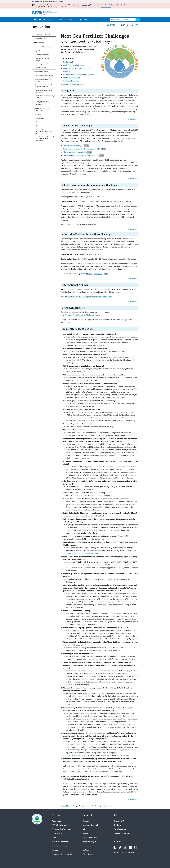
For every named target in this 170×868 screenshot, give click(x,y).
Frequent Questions (122, 834)
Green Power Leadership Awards (43, 80)
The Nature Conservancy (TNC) (75, 152)
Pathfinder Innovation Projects (42, 59)
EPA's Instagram (136, 847)
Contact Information (71, 81)
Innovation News (40, 43)
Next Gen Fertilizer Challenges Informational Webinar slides (90, 297)
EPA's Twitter (120, 847)
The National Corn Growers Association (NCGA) (81, 155)
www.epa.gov (86, 5)
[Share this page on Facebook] (128, 25)
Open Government (90, 838)
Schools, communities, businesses (42, 109)
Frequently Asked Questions (74, 84)
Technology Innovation (42, 64)
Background (68, 62)
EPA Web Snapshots (60, 842)
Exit (86, 146)
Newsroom (87, 834)
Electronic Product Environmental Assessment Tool (44, 131)
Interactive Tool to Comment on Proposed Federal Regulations (44, 138)
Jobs (84, 829)
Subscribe (87, 846)
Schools (37, 122)
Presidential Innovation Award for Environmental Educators (43, 103)
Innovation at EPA (40, 39)
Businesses (38, 114)
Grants (55, 838)
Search (138, 20)
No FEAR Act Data (59, 846)
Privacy (55, 850)
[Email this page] (137, 25)
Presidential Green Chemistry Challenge (44, 97)
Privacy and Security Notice (63, 854)
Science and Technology (43, 47)
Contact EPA (119, 821)
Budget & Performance (61, 829)
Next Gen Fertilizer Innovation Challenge (78, 74)
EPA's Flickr (131, 847)
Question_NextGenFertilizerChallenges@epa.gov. (84, 315)
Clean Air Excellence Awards (44, 76)
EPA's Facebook (115, 847)
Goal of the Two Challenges (73, 65)
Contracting (57, 834)
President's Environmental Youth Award (43, 91)
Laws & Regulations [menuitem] (66, 20)
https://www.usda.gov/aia (76, 755)
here (116, 418)
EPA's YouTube (125, 847)
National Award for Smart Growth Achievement (43, 86)
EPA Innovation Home (42, 34)
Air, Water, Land (40, 51)
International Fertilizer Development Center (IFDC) (82, 149)
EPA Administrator (60, 825)
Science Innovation (41, 68)
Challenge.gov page (94, 274)
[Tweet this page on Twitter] (132, 25)
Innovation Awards (41, 72)
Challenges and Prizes (42, 55)
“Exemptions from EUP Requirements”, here (82, 553)
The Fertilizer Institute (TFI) (73, 146)
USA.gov (86, 850)
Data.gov (86, 821)
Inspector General (90, 825)
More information (106, 7)
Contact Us (112, 25)
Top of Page (133, 119)
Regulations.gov (89, 842)
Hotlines (117, 825)
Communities (39, 118)
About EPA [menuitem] (84, 20)
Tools (36, 126)
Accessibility (57, 821)
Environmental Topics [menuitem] (43, 20)
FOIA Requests (120, 829)
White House (88, 854)
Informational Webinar (72, 78)
